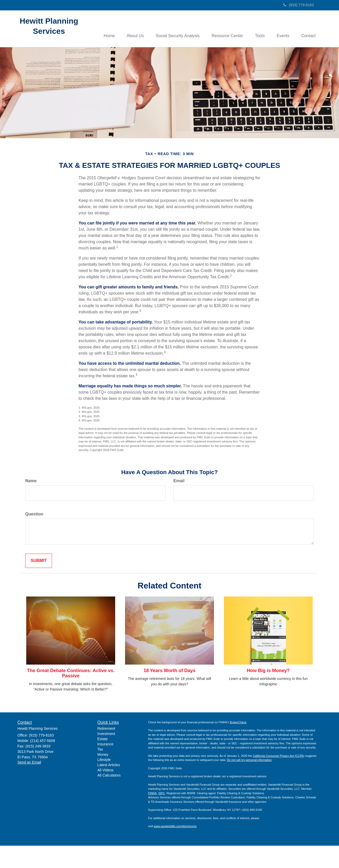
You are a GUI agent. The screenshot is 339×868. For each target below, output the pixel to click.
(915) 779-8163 (299, 5)
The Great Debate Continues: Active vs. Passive (71, 695)
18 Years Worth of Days (169, 693)
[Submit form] (39, 583)
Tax (100, 772)
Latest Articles (109, 787)
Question (34, 536)
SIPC (162, 815)
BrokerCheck (238, 744)
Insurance (105, 766)
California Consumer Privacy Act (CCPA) (279, 778)
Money (103, 777)
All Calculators (109, 798)
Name (31, 503)
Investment (106, 756)
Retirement (106, 751)
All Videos (106, 792)
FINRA (152, 815)
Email (179, 503)
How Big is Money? (268, 693)
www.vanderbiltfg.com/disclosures (175, 849)
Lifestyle (104, 782)
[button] (133, 29)
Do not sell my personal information (249, 782)
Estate (103, 761)
